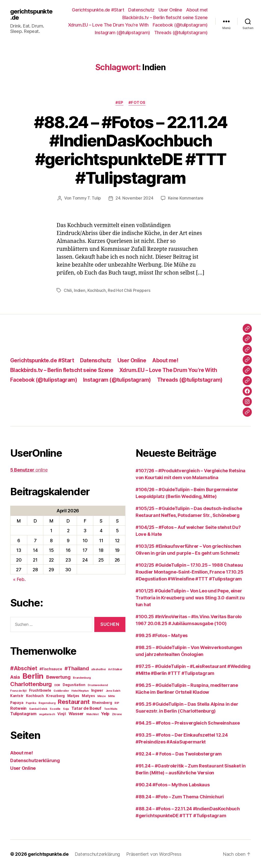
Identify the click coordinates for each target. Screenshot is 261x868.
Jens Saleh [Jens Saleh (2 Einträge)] (113, 690)
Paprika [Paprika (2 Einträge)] (31, 703)
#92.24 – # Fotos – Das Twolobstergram (179, 753)
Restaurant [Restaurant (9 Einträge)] (74, 701)
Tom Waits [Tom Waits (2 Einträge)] (111, 708)
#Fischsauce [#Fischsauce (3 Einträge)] (51, 668)
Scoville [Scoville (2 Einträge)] (55, 708)
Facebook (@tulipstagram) (180, 25)
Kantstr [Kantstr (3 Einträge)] (17, 695)
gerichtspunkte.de (31, 15)
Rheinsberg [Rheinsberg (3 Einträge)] (102, 702)
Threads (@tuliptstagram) (181, 33)
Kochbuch (97, 290)
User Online (170, 10)
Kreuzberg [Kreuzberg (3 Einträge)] (55, 695)
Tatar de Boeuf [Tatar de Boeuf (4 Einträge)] (86, 708)
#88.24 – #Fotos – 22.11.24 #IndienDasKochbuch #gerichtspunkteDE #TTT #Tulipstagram (131, 150)
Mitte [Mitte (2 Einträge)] (112, 696)
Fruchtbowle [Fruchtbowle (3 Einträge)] (40, 690)
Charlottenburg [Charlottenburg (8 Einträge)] (31, 683)
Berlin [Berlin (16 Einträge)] (33, 675)
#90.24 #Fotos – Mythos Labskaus (173, 784)
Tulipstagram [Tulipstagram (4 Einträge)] (23, 713)
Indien (80, 290)
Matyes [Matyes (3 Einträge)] (88, 695)
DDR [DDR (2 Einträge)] (57, 685)
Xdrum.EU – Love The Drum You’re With (108, 25)
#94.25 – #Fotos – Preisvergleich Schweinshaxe (188, 722)
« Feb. (19, 579)
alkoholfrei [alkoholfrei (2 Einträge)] (98, 669)
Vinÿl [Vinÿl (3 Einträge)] (62, 713)
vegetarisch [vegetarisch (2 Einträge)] (47, 714)
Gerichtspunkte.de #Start (98, 10)
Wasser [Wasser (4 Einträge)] (76, 713)
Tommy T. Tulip (87, 198)
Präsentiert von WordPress (154, 854)
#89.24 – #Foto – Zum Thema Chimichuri (180, 796)
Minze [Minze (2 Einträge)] (102, 696)
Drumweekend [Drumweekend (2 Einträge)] (98, 685)
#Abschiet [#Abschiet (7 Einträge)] (24, 668)
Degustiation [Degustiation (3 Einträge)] (74, 684)
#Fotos (137, 103)
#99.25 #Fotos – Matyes (162, 635)
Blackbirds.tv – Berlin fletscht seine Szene (165, 17)
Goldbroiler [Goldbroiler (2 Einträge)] (61, 690)
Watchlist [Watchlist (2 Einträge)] (92, 714)
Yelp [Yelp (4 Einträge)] (105, 713)
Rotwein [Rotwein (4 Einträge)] (18, 708)
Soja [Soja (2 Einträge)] (66, 708)
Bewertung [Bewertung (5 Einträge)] (58, 676)
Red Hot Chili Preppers (129, 290)
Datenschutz (141, 10)
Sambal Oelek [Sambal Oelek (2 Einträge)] (38, 708)
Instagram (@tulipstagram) (122, 33)
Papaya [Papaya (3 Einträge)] (17, 702)
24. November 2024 (134, 198)
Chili (68, 290)
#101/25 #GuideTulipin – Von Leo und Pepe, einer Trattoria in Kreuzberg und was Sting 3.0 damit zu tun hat (190, 597)
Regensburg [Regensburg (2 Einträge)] (47, 703)
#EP (119, 103)
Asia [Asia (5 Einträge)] (15, 676)
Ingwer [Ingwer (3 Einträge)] (97, 690)
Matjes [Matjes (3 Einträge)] (73, 695)
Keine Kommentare (186, 198)
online (29, 469)
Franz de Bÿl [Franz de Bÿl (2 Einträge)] (18, 690)
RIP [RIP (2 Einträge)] (117, 703)
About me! (197, 10)
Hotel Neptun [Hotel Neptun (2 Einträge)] (80, 690)
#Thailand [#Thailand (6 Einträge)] (77, 668)
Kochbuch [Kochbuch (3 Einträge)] (35, 695)
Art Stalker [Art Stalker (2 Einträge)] (115, 669)
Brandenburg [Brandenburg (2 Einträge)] (82, 677)
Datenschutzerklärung (35, 760)
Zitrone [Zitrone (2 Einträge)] (117, 714)
